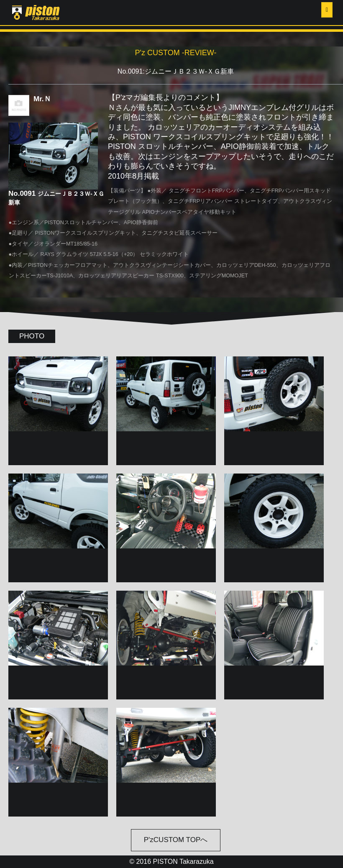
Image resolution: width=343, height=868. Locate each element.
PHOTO (32, 336)
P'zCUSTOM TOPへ (176, 840)
